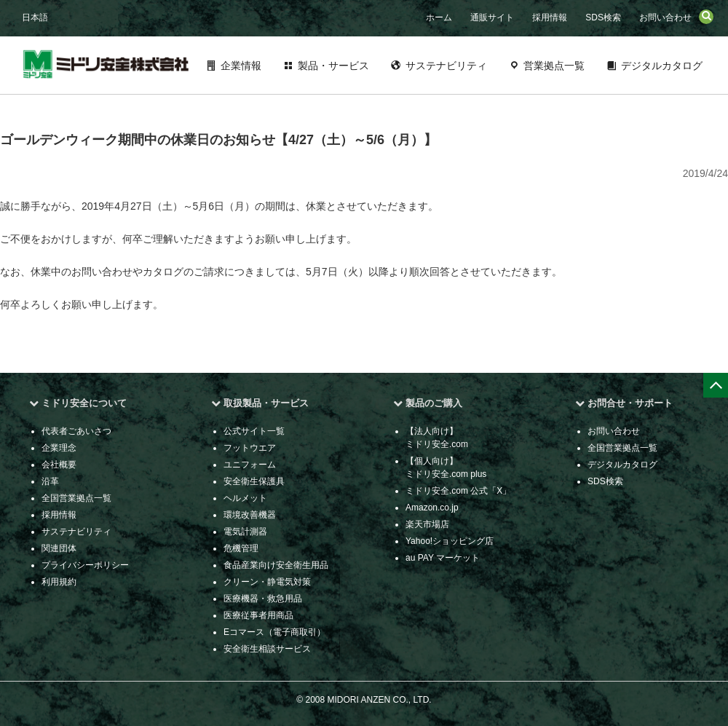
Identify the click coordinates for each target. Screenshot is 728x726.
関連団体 (59, 548)
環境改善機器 (250, 515)
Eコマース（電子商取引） (274, 632)
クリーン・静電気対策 (267, 582)
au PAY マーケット (443, 558)
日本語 (35, 17)
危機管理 (241, 548)
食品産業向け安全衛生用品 (276, 565)
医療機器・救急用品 (263, 599)
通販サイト (492, 17)
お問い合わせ (665, 17)
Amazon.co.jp (432, 508)
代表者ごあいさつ (76, 431)
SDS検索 (603, 17)
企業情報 (241, 66)
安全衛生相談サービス (267, 649)
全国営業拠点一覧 (76, 498)
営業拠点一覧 (554, 66)
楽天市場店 (427, 524)
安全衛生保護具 (254, 481)
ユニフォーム (250, 465)
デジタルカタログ (662, 66)
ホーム (439, 17)
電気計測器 (245, 532)
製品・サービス (333, 66)
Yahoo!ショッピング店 (450, 541)
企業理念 (59, 448)
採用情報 (550, 17)
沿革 (50, 481)
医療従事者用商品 (258, 615)
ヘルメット (245, 498)
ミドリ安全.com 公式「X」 (458, 491)
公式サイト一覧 (254, 431)
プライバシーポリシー (85, 565)
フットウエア (250, 448)
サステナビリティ (446, 66)
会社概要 (59, 465)
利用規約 (59, 582)
